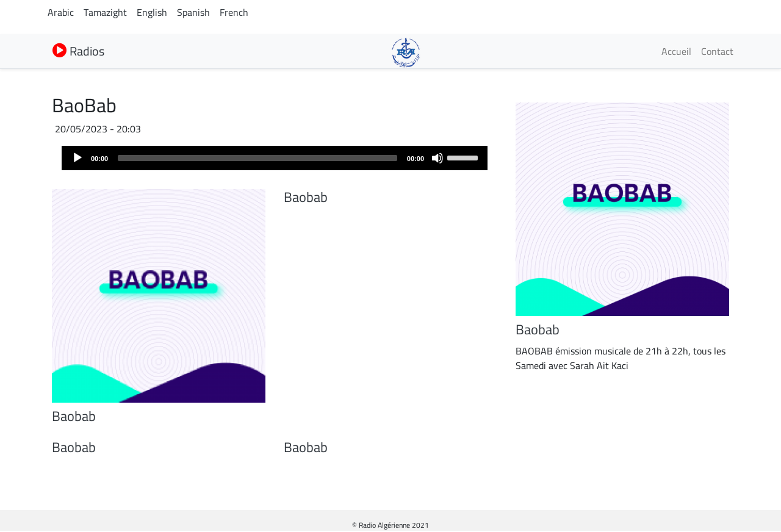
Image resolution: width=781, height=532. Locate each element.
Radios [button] (78, 51)
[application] (275, 158)
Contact (717, 51)
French (234, 12)
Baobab (74, 416)
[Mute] (437, 158)
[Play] (77, 158)
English (152, 12)
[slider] (257, 158)
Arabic (61, 12)
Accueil (676, 51)
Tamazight (105, 12)
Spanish (193, 12)
